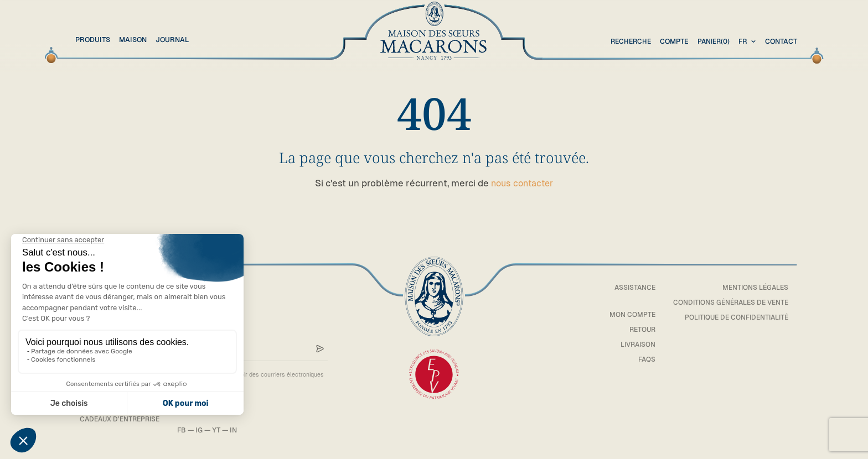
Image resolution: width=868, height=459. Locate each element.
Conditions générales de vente (728, 302)
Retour (635, 329)
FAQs (640, 359)
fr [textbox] (743, 41)
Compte (671, 41)
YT (222, 430)
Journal (172, 40)
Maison (133, 40)
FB (187, 430)
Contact (781, 41)
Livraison (631, 344)
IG (205, 430)
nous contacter (522, 183)
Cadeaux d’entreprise (122, 418)
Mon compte (626, 314)
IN (239, 430)
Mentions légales (754, 287)
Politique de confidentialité (733, 317)
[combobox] (748, 42)
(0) (712, 42)
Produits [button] (93, 40)
